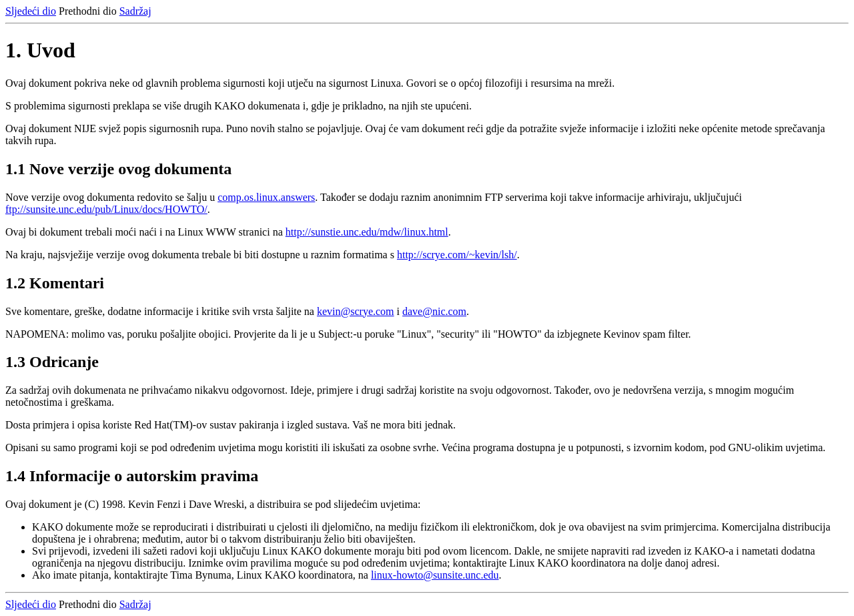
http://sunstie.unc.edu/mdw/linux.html (367, 232)
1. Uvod (40, 50)
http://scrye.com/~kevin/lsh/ (457, 255)
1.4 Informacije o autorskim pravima (132, 476)
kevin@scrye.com (356, 311)
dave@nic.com (434, 311)
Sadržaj (135, 11)
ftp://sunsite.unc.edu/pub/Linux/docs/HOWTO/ (106, 209)
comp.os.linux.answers (266, 197)
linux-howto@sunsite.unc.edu (435, 575)
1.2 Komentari (55, 283)
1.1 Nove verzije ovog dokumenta (118, 169)
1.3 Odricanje (52, 362)
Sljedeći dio (31, 11)
